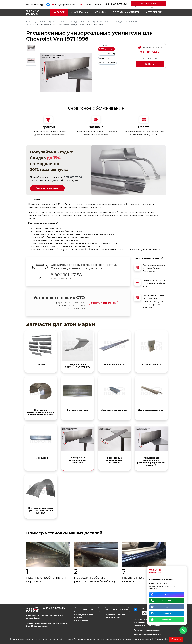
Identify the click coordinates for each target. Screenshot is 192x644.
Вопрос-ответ (113, 618)
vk (167, 607)
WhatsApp (167, 620)
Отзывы (101, 12)
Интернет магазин (117, 610)
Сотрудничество (85, 615)
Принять (176, 639)
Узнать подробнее (103, 303)
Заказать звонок (148, 3)
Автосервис (154, 12)
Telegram (167, 613)
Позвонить (167, 601)
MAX (167, 594)
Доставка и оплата (126, 12)
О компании (80, 12)
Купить (150, 64)
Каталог (59, 12)
